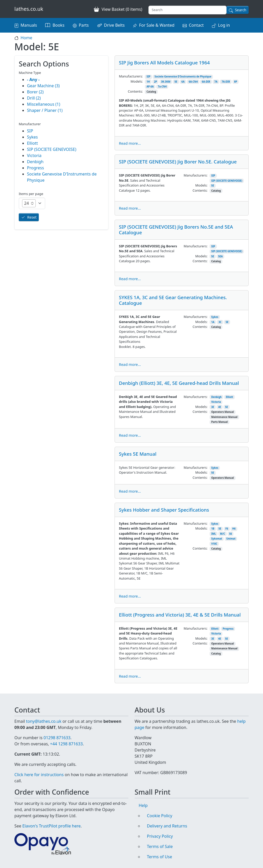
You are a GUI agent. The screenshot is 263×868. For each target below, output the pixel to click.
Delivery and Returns (167, 826)
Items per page (31, 194)
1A (213, 322)
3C (220, 322)
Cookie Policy (160, 816)
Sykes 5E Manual (138, 454)
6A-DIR (206, 82)
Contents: (135, 91)
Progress (228, 629)
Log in (224, 25)
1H (148, 82)
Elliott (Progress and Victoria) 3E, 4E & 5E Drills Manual (180, 615)
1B (213, 529)
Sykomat (217, 539)
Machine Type (30, 73)
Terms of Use (159, 857)
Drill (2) (34, 98)
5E (176, 82)
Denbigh (216, 397)
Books (59, 25)
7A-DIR (226, 82)
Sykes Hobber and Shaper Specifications (164, 510)
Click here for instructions (39, 775)
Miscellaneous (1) (44, 104)
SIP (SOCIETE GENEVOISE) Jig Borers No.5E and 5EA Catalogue (176, 230)
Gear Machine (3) (43, 86)
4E (219, 407)
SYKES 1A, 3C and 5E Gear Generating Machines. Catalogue (173, 300)
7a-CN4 (162, 87)
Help (143, 805)
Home (26, 38)
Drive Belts (114, 25)
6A (183, 82)
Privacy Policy (160, 836)
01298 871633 (57, 738)
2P (155, 82)
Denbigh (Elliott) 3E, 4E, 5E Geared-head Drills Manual (179, 383)
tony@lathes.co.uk (44, 721)
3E (213, 407)
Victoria (216, 402)
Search (241, 10)
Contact (196, 25)
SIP (148, 77)
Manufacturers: (131, 76)
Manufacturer (30, 124)
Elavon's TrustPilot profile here (51, 826)
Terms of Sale (160, 846)
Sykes (215, 317)
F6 (227, 529)
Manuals (29, 25)
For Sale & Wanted (157, 25)
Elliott (229, 397)
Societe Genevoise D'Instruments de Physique (183, 77)
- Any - (33, 80)
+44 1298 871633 (66, 744)
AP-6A (150, 87)
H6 (234, 529)
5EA (220, 256)
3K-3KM (166, 82)
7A (216, 82)
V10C (214, 544)
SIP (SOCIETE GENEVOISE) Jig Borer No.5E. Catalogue (178, 162)
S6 (231, 534)
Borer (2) (35, 92)
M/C (223, 534)
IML (213, 534)
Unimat (231, 539)
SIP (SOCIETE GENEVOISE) (227, 181)
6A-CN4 (193, 82)
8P (236, 82)
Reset (32, 217)
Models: (137, 81)
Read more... (130, 143)
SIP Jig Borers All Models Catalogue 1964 (164, 62)
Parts (84, 25)
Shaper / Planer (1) (45, 110)
